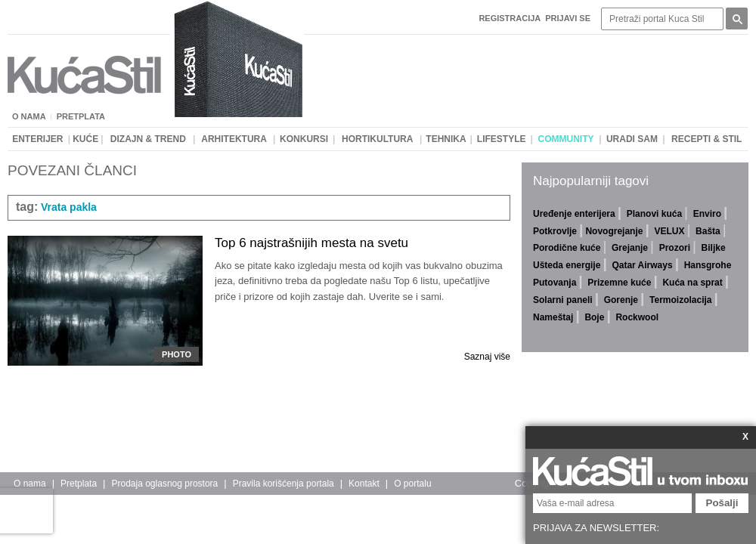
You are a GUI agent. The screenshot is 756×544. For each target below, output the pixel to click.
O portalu (412, 484)
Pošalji (722, 503)
